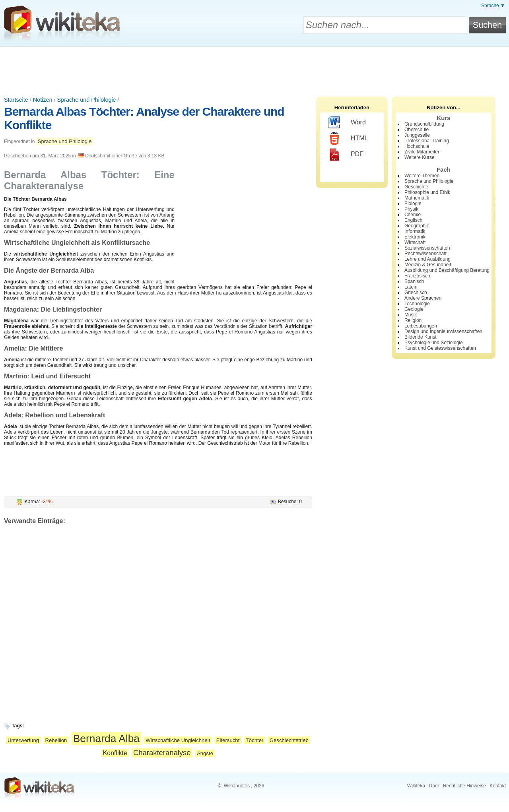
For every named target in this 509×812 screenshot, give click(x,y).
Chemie (413, 215)
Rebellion (56, 740)
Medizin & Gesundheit (428, 265)
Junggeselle (417, 135)
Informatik (415, 231)
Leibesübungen (421, 326)
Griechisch (416, 293)
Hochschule (417, 146)
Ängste (205, 753)
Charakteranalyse (162, 753)
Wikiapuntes (237, 786)
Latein (411, 287)
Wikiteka (416, 786)
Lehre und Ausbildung (427, 259)
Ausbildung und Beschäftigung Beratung (447, 270)
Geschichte (416, 187)
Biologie (413, 203)
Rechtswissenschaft (425, 254)
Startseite (16, 100)
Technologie (417, 304)
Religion (413, 320)
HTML (348, 139)
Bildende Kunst (421, 337)
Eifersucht (228, 740)
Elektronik (415, 237)
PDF (346, 155)
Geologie (414, 309)
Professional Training (427, 141)
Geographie (417, 226)
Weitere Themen (422, 176)
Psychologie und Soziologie (434, 343)
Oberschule (417, 130)
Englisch (413, 220)
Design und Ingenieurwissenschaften (443, 331)
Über (434, 786)
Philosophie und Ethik (427, 192)
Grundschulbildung (424, 124)
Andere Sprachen (423, 298)
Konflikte (115, 753)
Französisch (417, 276)
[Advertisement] (254, 69)
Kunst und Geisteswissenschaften (440, 348)
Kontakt (498, 786)
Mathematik (417, 198)
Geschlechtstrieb (289, 740)
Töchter (255, 740)
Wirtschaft (415, 242)
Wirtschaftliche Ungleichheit (178, 740)
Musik (411, 315)
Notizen (43, 100)
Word (347, 123)
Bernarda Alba (106, 738)
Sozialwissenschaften (427, 248)
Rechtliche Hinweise (464, 786)
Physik (411, 209)
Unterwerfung (23, 740)
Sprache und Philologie (87, 100)
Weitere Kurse (420, 157)
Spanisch (414, 281)
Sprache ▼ (493, 6)
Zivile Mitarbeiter (422, 152)
